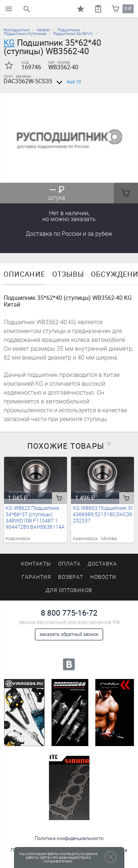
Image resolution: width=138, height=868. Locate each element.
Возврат (71, 577)
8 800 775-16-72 (69, 613)
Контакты (36, 564)
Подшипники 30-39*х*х (73, 34)
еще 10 (67, 82)
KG (9, 43)
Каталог (44, 30)
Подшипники (69, 30)
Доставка (69, 234)
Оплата (69, 564)
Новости (103, 577)
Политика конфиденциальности (69, 838)
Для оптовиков (69, 590)
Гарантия (36, 577)
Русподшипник (17, 30)
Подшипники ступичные (25, 34)
